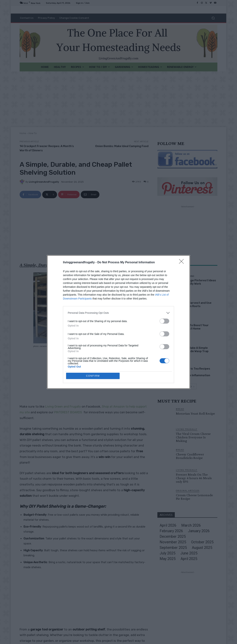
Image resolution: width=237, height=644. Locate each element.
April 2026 (168, 525)
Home (23, 133)
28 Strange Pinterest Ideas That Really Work (197, 282)
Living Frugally (187, 429)
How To (33, 133)
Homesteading (186, 276)
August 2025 (202, 548)
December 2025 (173, 536)
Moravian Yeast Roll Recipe (195, 413)
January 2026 (199, 531)
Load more (187, 386)
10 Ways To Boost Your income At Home (193, 327)
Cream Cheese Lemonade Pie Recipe (194, 497)
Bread (180, 409)
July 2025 (167, 553)
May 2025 (168, 559)
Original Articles (188, 490)
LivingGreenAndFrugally (44, 182)
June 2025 (189, 553)
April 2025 (189, 559)
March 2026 (191, 525)
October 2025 (202, 542)
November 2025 (173, 542)
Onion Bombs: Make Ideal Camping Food (122, 146)
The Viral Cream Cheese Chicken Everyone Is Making (193, 437)
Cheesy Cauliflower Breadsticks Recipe (190, 456)
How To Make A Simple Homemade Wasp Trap (193, 350)
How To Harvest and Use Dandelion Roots (195, 304)
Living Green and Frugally (63, 407)
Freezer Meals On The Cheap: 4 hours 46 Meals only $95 (194, 478)
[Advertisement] (118, 99)
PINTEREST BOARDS (68, 412)
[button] (213, 18)
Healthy (183, 364)
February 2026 (171, 531)
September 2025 (173, 548)
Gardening (184, 299)
